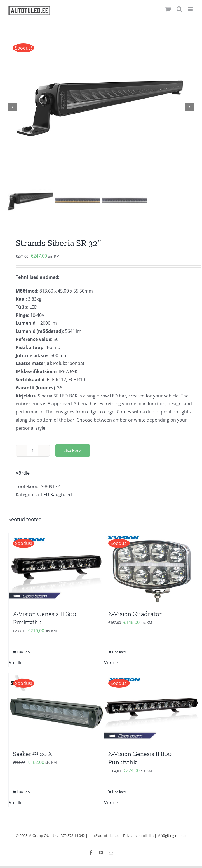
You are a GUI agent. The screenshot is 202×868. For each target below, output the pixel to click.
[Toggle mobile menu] (191, 9)
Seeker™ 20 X (32, 754)
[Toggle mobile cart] (168, 9)
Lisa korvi (73, 451)
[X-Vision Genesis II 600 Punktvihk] (56, 569)
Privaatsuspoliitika (138, 836)
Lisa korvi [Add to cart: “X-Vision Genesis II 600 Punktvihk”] (24, 652)
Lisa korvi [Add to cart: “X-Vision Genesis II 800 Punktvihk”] (119, 792)
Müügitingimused (172, 836)
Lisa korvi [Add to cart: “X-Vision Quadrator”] (119, 652)
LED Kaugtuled (57, 495)
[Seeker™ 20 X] (56, 709)
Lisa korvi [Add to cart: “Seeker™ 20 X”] (24, 792)
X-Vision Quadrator (135, 614)
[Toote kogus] (33, 451)
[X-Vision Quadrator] (151, 569)
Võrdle (23, 473)
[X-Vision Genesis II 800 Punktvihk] (151, 709)
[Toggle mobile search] (179, 9)
